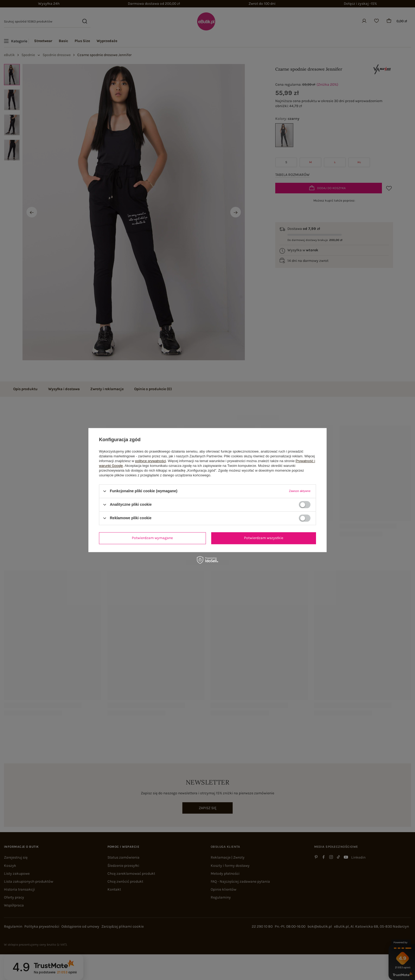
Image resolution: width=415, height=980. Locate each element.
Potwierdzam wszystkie (264, 538)
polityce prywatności (151, 461)
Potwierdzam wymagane (152, 538)
